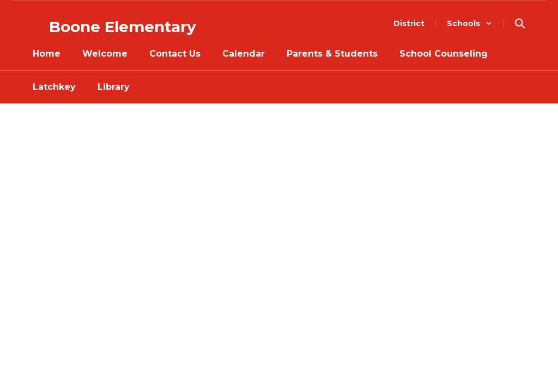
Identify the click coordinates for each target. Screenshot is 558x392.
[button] (469, 23)
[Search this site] (520, 23)
